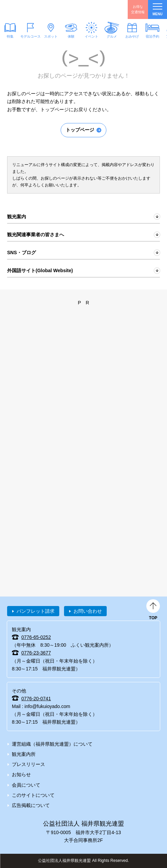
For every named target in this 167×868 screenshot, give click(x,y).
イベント (91, 36)
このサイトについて (33, 795)
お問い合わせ (88, 611)
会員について (26, 785)
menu (157, 10)
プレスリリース (28, 764)
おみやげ (132, 36)
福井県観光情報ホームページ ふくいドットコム (37, 9)
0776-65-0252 (36, 637)
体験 (71, 36)
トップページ (80, 130)
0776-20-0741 (36, 699)
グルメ (112, 36)
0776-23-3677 (36, 653)
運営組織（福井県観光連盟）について (52, 744)
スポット (51, 36)
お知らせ (21, 774)
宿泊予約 (152, 36)
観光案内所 (24, 754)
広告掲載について (31, 805)
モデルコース (30, 36)
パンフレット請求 (36, 611)
